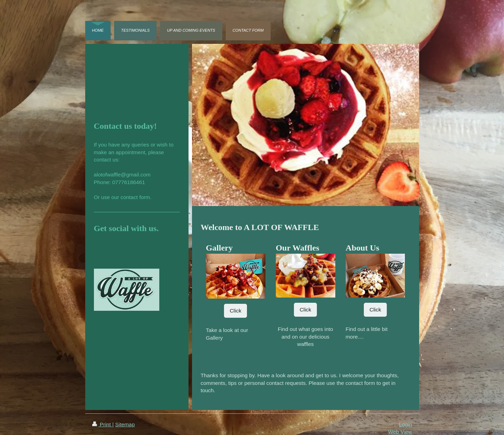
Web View (400, 432)
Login (406, 424)
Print (102, 424)
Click (235, 311)
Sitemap (125, 424)
